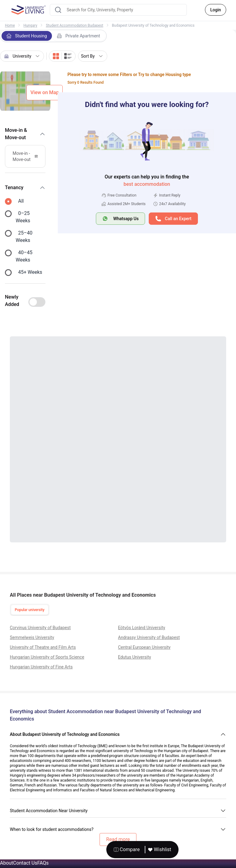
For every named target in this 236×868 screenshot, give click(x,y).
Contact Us (25, 863)
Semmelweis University (32, 637)
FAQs (43, 863)
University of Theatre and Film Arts (43, 647)
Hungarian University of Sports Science (47, 657)
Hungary (30, 25)
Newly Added (12, 301)
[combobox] (118, 10)
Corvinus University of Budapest (40, 628)
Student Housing (27, 36)
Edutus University (134, 657)
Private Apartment (79, 36)
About (7, 863)
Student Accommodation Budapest (75, 25)
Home (10, 25)
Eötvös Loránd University (142, 628)
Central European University (144, 647)
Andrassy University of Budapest (149, 637)
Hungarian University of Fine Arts (41, 667)
